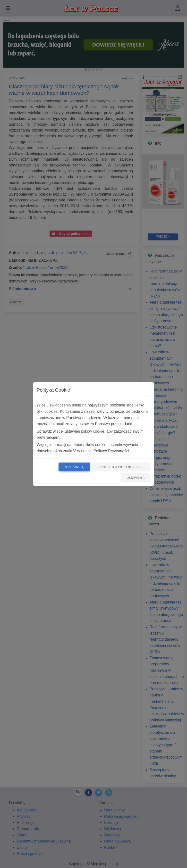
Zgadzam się (74, 467)
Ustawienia (136, 478)
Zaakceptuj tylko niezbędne (121, 467)
